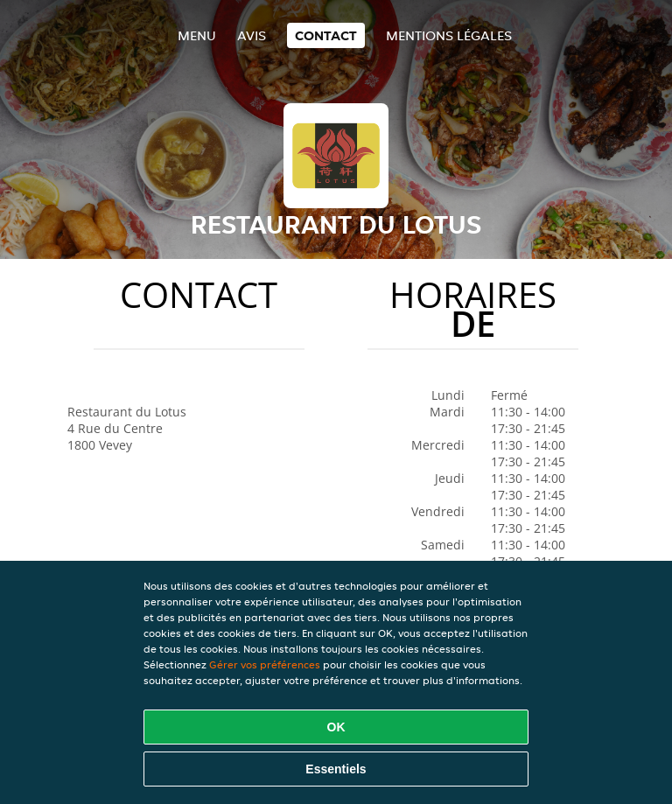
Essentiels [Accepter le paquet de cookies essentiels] (336, 769)
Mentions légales (449, 35)
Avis (252, 35)
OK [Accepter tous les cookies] (336, 727)
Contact (326, 35)
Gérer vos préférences (265, 664)
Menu (197, 35)
